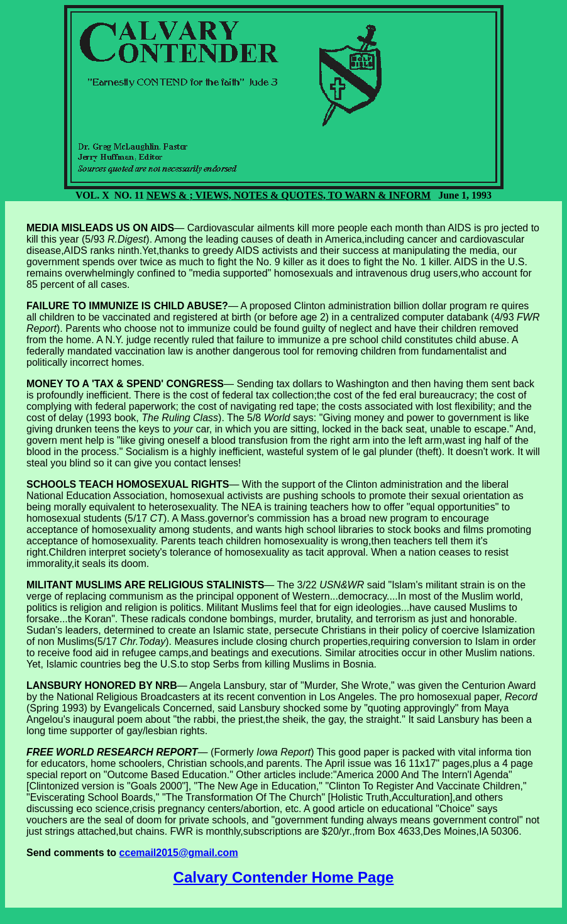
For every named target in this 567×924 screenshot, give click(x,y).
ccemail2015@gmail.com (179, 853)
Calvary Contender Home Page (284, 877)
